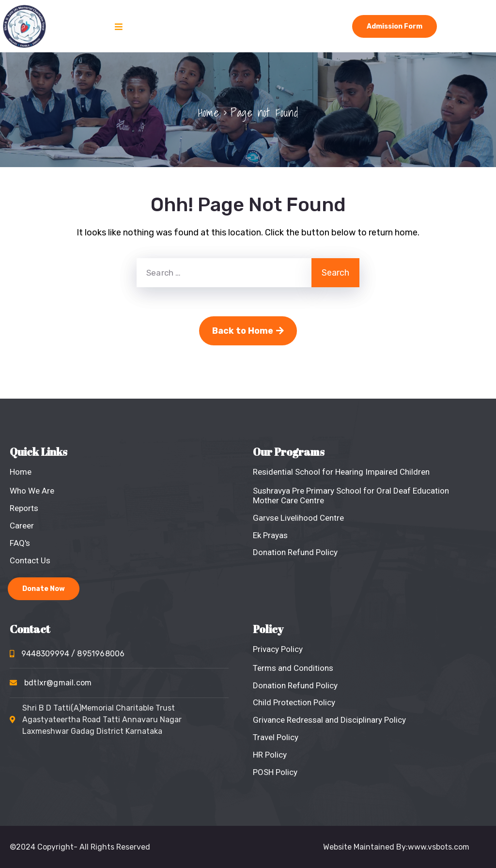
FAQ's (20, 543)
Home (209, 112)
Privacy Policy (278, 649)
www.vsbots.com (439, 847)
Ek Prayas (270, 535)
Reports (24, 508)
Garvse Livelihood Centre (298, 518)
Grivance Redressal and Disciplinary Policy (329, 720)
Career (22, 526)
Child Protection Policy (294, 702)
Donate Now (44, 589)
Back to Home (248, 331)
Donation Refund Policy (295, 552)
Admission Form (395, 26)
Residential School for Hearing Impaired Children (341, 472)
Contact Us (30, 560)
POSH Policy (275, 772)
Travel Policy (276, 737)
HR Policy (270, 755)
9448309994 (73, 654)
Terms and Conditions (293, 668)
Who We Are (32, 491)
